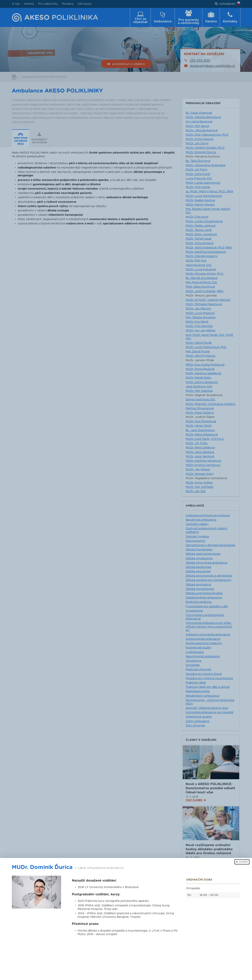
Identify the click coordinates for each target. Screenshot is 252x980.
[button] (242, 862)
